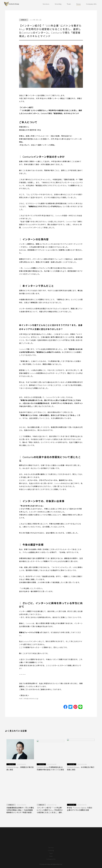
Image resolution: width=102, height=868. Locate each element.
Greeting (58, 4)
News (78, 4)
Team (69, 4)
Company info (91, 4)
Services (46, 4)
